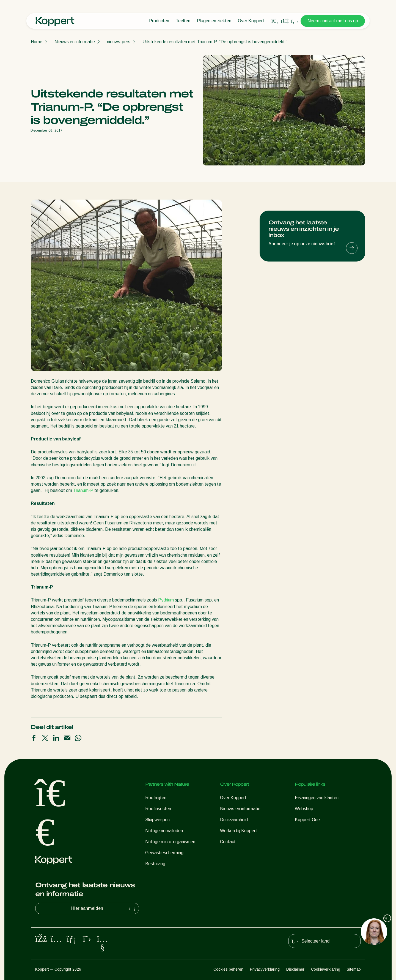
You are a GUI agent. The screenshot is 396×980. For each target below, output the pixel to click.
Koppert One (307, 820)
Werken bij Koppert (239, 831)
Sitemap (354, 969)
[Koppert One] (285, 21)
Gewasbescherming (164, 853)
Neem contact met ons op (333, 21)
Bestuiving (155, 864)
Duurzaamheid (234, 820)
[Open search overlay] (275, 21)
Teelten (183, 21)
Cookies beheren (228, 969)
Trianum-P (83, 490)
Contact (228, 842)
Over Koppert (251, 21)
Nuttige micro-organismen (170, 842)
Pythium (166, 600)
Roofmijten (156, 798)
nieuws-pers (119, 42)
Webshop (304, 809)
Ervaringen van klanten (317, 798)
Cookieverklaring (326, 969)
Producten (159, 21)
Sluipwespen (157, 820)
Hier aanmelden (104, 908)
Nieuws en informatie (75, 42)
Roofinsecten (158, 809)
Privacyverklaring (265, 969)
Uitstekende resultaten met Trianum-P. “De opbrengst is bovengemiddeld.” (215, 42)
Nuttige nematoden (164, 831)
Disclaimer (295, 969)
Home (37, 42)
